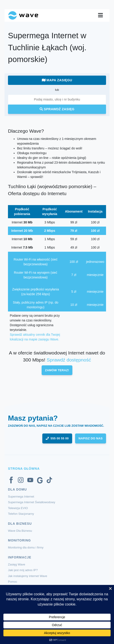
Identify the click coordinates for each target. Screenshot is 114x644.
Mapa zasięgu (57, 80)
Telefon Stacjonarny (21, 514)
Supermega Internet (21, 497)
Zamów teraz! (57, 370)
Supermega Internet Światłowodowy (32, 502)
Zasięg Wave (16, 564)
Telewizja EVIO (18, 508)
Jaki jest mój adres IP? (23, 570)
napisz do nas (91, 438)
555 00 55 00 (57, 438)
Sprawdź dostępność (69, 360)
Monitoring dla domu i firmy (26, 547)
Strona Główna (24, 469)
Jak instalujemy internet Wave (28, 576)
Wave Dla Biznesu (20, 531)
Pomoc (13, 582)
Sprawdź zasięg (57, 109)
